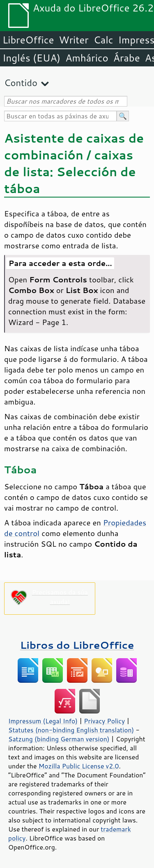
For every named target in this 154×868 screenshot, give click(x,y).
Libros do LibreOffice (77, 645)
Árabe (127, 58)
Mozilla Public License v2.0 (79, 766)
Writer (74, 40)
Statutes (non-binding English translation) (71, 730)
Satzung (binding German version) (59, 739)
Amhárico (87, 58)
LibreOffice (28, 40)
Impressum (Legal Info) (43, 721)
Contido (21, 83)
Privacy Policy (104, 721)
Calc (103, 40)
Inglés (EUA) (31, 58)
